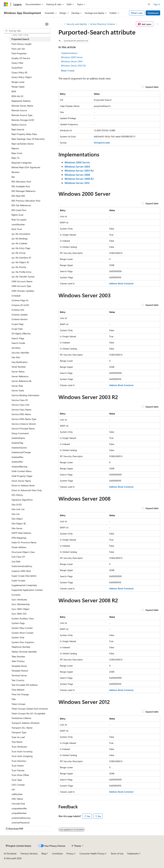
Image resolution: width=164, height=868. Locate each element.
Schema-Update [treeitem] (20, 315)
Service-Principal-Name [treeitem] (23, 428)
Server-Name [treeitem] (18, 372)
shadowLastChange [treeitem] (21, 452)
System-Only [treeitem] (18, 637)
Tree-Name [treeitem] (17, 742)
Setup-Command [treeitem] (20, 433)
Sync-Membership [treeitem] (21, 604)
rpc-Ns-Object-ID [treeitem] (20, 262)
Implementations (69, 53)
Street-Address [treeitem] (19, 547)
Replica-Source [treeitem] (19, 125)
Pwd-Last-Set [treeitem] (18, 49)
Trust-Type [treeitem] (17, 780)
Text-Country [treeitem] (18, 680)
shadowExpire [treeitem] (18, 438)
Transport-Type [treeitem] (19, 732)
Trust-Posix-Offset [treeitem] (20, 775)
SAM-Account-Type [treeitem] (21, 286)
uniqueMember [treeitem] (19, 813)
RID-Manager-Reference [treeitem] (23, 191)
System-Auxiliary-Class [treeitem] (23, 618)
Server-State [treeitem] (18, 390)
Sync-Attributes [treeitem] (19, 599)
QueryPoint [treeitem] (17, 68)
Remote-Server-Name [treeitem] (22, 106)
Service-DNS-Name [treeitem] (21, 414)
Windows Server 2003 (72, 61)
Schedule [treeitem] (16, 296)
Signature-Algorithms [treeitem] (22, 500)
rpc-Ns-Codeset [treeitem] (19, 243)
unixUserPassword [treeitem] (20, 823)
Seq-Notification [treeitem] (20, 362)
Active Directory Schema (102, 24)
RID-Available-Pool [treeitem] (21, 186)
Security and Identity (77, 24)
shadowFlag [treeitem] (17, 443)
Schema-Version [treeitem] (20, 319)
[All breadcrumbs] (61, 24)
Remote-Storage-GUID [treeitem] (23, 120)
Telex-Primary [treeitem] (18, 661)
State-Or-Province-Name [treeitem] (24, 542)
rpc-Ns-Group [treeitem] (18, 253)
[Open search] (149, 4)
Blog (44, 853)
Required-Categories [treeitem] (22, 163)
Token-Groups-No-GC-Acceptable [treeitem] (28, 713)
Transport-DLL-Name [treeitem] (22, 728)
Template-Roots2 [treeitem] (20, 671)
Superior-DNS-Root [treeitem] (21, 571)
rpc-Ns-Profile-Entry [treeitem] (21, 272)
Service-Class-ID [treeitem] (20, 400)
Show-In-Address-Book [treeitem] (23, 485)
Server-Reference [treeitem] (20, 376)
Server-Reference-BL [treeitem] (22, 381)
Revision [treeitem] (16, 172)
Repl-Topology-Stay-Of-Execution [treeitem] (28, 139)
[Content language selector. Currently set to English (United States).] (18, 846)
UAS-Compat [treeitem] (18, 785)
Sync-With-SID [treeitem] (19, 614)
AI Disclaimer (10, 853)
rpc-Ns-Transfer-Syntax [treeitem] (23, 277)
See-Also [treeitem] (16, 357)
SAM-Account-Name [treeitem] (22, 281)
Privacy (70, 853)
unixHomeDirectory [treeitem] (21, 818)
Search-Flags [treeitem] (18, 338)
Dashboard (153, 13)
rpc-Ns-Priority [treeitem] (19, 267)
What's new (137, 13)
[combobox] (27, 31)
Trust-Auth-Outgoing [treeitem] (22, 756)
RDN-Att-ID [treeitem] (17, 96)
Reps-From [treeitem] (17, 153)
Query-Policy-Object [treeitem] (22, 77)
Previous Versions (29, 853)
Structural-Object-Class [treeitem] (23, 552)
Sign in (157, 4)
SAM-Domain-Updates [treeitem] (23, 291)
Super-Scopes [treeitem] (18, 580)
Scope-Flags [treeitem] (18, 324)
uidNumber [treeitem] (17, 794)
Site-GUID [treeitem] (17, 505)
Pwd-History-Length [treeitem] (22, 44)
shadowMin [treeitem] (17, 462)
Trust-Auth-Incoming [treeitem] (22, 751)
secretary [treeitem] (16, 348)
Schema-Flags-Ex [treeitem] (20, 300)
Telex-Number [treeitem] (18, 656)
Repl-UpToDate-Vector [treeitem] (23, 144)
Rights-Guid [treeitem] (17, 215)
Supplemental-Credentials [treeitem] (24, 585)
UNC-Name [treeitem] (17, 799)
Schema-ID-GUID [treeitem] (20, 305)
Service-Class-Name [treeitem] (21, 410)
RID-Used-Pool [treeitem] (19, 210)
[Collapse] (47, 24)
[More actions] (157, 24)
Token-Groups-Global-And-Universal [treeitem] (30, 709)
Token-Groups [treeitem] (18, 704)
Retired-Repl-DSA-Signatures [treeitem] (26, 167)
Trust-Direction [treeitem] (19, 761)
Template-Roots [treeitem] (19, 666)
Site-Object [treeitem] (17, 519)
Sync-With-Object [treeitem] (20, 609)
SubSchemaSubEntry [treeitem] (22, 566)
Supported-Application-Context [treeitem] (27, 590)
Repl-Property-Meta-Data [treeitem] (24, 134)
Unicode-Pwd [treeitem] (18, 804)
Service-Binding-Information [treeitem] (25, 395)
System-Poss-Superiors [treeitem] (23, 642)
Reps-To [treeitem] (15, 158)
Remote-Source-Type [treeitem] (22, 115)
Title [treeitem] (14, 699)
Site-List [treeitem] (16, 514)
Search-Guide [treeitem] (18, 343)
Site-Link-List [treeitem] (18, 509)
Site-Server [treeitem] (17, 528)
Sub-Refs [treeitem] (16, 561)
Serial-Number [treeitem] (19, 367)
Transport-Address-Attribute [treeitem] (25, 723)
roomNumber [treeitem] (18, 224)
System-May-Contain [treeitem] (22, 628)
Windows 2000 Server (72, 57)
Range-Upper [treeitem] (18, 87)
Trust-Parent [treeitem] (18, 766)
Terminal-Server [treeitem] (19, 675)
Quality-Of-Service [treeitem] (21, 58)
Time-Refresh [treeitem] (18, 690)
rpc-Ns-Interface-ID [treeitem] (21, 258)
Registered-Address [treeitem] (21, 101)
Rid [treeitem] (13, 177)
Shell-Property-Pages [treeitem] (22, 476)
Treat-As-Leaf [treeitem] (18, 737)
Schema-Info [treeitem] (18, 310)
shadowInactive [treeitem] (19, 448)
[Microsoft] (6, 4)
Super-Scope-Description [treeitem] (24, 576)
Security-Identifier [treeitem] (20, 353)
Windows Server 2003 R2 (73, 66)
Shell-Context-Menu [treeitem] (22, 471)
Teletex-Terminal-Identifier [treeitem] (24, 652)
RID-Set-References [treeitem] (21, 205)
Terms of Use (117, 853)
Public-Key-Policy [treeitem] (20, 34)
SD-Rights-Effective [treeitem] (21, 333)
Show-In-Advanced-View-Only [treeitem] (27, 490)
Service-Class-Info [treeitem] (20, 405)
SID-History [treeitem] (17, 495)
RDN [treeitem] (14, 91)
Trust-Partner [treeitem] (18, 770)
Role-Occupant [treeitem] (19, 220)
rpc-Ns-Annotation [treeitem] (21, 234)
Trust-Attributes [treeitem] (19, 747)
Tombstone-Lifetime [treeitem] (21, 718)
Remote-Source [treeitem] (19, 110)
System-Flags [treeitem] (18, 623)
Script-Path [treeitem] (17, 329)
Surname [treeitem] (16, 595)
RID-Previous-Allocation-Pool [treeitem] (26, 201)
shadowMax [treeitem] (17, 457)
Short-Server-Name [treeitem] (21, 481)
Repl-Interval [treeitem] (18, 129)
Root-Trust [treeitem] (17, 229)
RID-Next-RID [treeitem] (18, 196)
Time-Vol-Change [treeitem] (20, 694)
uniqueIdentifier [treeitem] (19, 808)
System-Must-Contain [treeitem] (23, 633)
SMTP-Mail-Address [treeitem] (21, 533)
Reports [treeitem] (15, 148)
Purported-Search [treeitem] (20, 39)
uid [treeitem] (13, 789)
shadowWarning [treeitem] (19, 466)
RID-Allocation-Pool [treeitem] (21, 182)
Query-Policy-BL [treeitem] (20, 72)
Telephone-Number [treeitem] (21, 647)
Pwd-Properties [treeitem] (19, 53)
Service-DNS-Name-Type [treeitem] (24, 419)
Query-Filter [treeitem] (17, 63)
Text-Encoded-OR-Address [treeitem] (25, 685)
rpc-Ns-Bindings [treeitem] (20, 238)
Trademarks (133, 853)
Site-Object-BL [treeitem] (19, 523)
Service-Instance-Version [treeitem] (24, 424)
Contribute (57, 853)
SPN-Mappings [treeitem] (19, 538)
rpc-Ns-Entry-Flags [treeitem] (21, 248)
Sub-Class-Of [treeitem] (18, 557)
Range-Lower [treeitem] (18, 82)
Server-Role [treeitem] (17, 386)
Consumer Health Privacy (92, 853)
